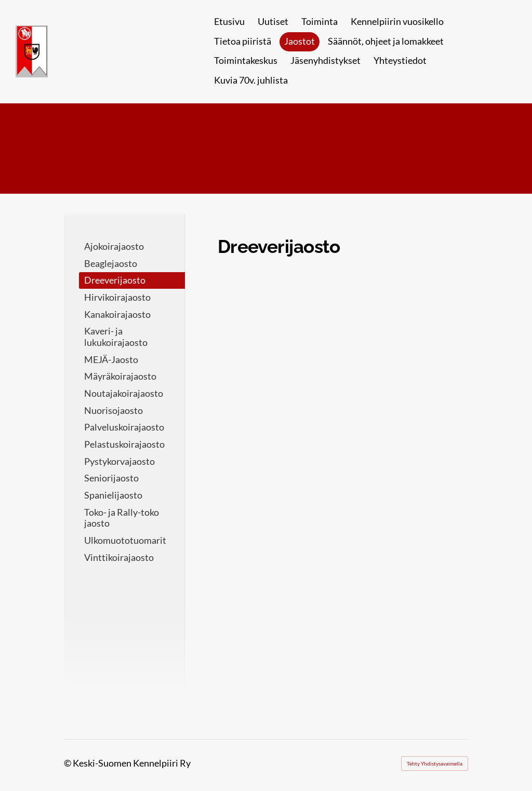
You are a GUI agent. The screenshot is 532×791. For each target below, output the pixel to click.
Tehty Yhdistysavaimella (435, 763)
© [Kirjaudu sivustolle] (68, 763)
